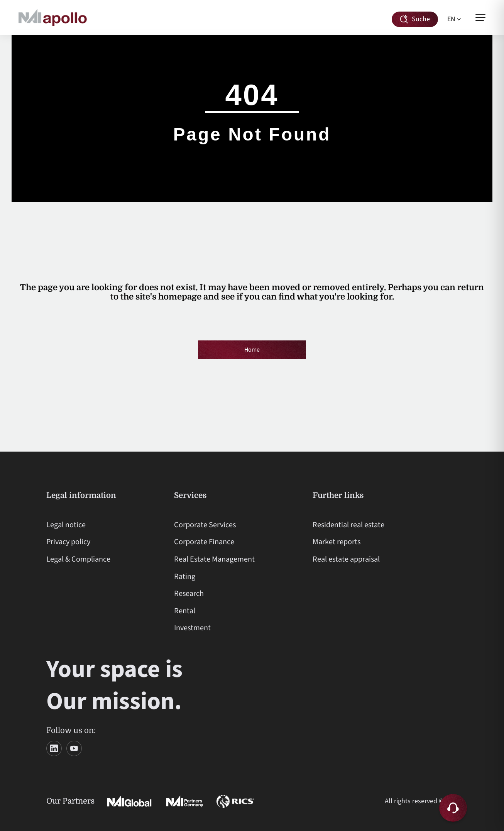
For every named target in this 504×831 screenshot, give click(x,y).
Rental (185, 611)
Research (189, 593)
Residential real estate (348, 525)
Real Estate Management (214, 559)
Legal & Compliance (78, 559)
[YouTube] (74, 748)
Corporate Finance (204, 542)
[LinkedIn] (54, 748)
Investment (192, 628)
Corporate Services (205, 525)
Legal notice (66, 525)
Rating (185, 576)
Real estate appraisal (346, 559)
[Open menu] (480, 17)
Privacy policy (68, 542)
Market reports (337, 542)
